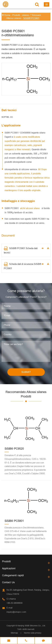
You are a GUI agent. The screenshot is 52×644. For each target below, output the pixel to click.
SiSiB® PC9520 (14, 449)
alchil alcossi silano (30, 208)
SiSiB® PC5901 (31, 18)
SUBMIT (26, 372)
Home (7, 15)
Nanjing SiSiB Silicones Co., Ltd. (32, 626)
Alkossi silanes (14, 18)
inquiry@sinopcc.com (16, 612)
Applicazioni (9, 568)
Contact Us (8, 582)
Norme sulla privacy (33, 633)
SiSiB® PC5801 (14, 521)
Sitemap (14, 633)
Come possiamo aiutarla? (26, 291)
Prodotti (16, 15)
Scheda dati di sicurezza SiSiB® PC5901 (23, 266)
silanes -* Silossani (31, 15)
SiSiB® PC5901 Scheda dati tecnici (21, 250)
